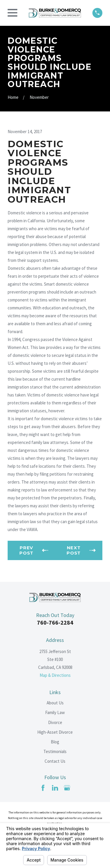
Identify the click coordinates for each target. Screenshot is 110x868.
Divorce (55, 722)
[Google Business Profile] (67, 788)
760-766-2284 (55, 622)
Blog (55, 742)
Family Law (55, 712)
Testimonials (55, 751)
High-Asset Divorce (55, 732)
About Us (55, 703)
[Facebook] (43, 788)
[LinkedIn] (55, 788)
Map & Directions (55, 675)
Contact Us (55, 761)
